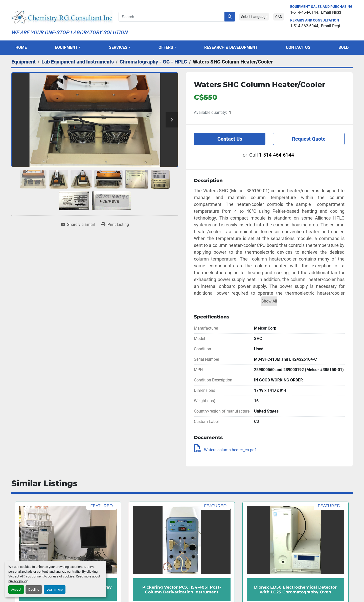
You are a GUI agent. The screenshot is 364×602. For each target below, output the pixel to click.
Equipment (66, 47)
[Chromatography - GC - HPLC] (153, 62)
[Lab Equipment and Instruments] (78, 62)
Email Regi (331, 26)
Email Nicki (331, 12)
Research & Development (231, 47)
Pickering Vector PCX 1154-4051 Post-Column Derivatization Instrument (182, 590)
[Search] (172, 17)
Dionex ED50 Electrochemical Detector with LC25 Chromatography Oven (295, 590)
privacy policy (18, 581)
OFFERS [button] (166, 47)
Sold (344, 47)
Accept (16, 589)
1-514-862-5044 (304, 26)
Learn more (55, 589)
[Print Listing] (115, 225)
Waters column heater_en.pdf (225, 450)
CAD (279, 17)
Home (21, 47)
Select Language (254, 17)
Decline (34, 589)
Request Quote (309, 139)
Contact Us (298, 47)
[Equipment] (24, 62)
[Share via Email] (78, 225)
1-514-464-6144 (304, 12)
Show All (269, 301)
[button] (68, 48)
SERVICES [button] (118, 47)
